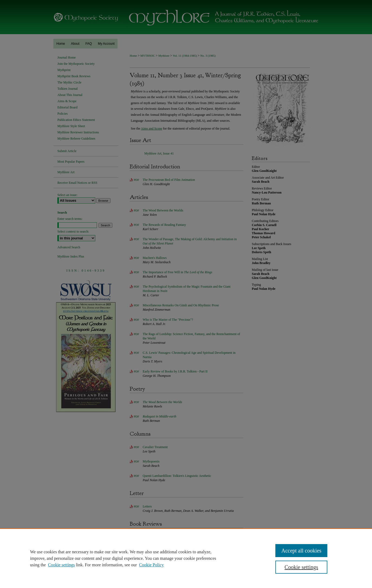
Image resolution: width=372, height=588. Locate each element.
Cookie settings (61, 565)
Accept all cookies (301, 551)
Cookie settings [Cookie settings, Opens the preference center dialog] (301, 567)
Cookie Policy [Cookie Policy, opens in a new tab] (151, 565)
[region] (186, 558)
